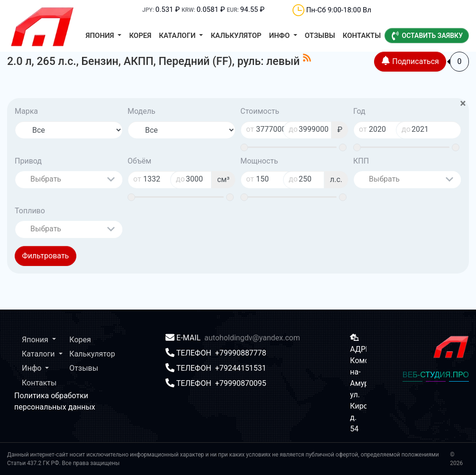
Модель (142, 111)
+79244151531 (241, 368)
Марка (26, 111)
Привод (28, 161)
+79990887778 (241, 353)
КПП (361, 161)
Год (359, 111)
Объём (139, 161)
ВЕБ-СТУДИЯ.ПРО (436, 375)
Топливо (30, 211)
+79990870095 (241, 383)
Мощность (259, 161)
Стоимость (260, 111)
